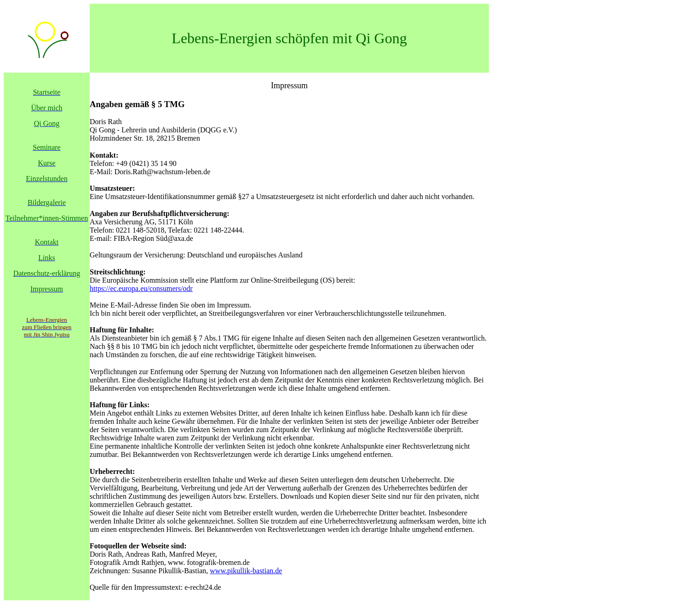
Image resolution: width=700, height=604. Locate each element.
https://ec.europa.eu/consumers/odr (141, 288)
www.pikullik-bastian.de (246, 571)
